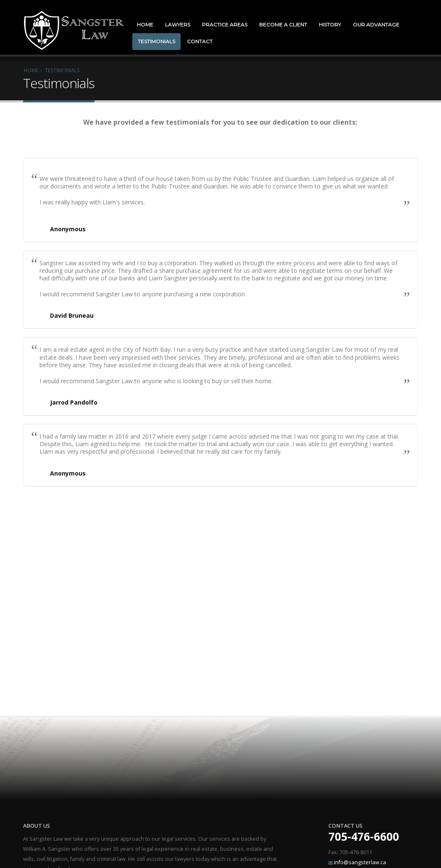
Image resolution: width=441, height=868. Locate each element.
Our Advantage (376, 25)
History (330, 25)
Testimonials (156, 41)
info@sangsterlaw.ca (360, 862)
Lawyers (178, 25)
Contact (200, 41)
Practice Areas (225, 25)
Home (145, 25)
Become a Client (283, 25)
